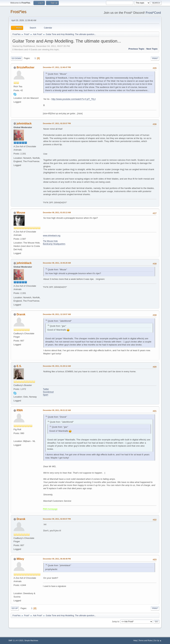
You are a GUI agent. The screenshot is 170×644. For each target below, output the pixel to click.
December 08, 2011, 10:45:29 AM (57, 263)
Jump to (115, 621)
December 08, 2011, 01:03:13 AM (57, 212)
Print (155, 58)
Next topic (152, 49)
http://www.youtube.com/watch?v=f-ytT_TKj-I (74, 99)
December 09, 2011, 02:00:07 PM (57, 519)
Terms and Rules (146, 640)
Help (135, 640)
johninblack (24, 123)
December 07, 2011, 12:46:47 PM (57, 67)
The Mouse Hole (50, 241)
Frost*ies (19, 12)
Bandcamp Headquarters (54, 244)
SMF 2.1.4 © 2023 (16, 640)
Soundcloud (48, 392)
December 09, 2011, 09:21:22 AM (57, 410)
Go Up (15, 608)
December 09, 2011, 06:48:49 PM (57, 559)
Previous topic (136, 49)
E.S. (19, 366)
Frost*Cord (153, 13)
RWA (20, 410)
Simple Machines (31, 640)
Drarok (21, 314)
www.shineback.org (52, 236)
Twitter (46, 389)
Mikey (20, 559)
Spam (46, 395)
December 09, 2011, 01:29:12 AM (57, 366)
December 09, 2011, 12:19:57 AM (57, 314)
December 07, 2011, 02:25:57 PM (57, 123)
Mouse (21, 213)
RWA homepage (50, 509)
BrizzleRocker (26, 67)
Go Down (16, 58)
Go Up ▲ (158, 640)
